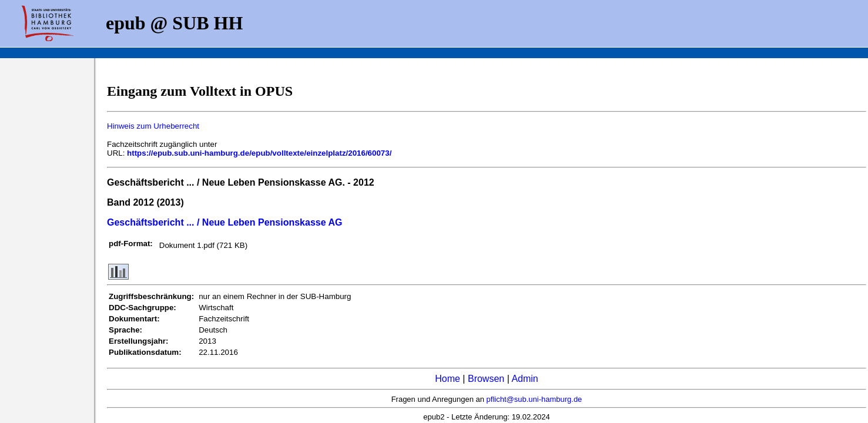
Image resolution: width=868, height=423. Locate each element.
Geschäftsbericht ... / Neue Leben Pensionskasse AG (224, 222)
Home (448, 379)
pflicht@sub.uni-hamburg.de (534, 399)
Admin (525, 379)
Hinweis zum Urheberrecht (153, 126)
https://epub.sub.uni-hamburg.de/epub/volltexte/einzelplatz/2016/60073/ (259, 153)
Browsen (486, 379)
